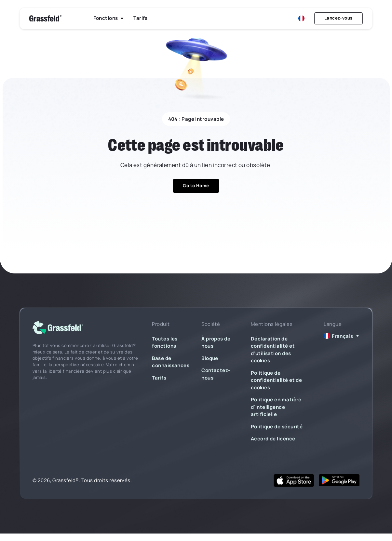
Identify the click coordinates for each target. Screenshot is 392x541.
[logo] (58, 328)
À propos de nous (216, 342)
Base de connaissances (171, 362)
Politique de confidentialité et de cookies (276, 380)
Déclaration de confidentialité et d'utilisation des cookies (273, 350)
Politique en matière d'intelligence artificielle (276, 407)
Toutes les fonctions (165, 342)
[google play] (339, 480)
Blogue (210, 358)
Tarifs (159, 378)
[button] (109, 19)
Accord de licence (273, 439)
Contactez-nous (216, 374)
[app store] (294, 480)
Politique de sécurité (277, 427)
